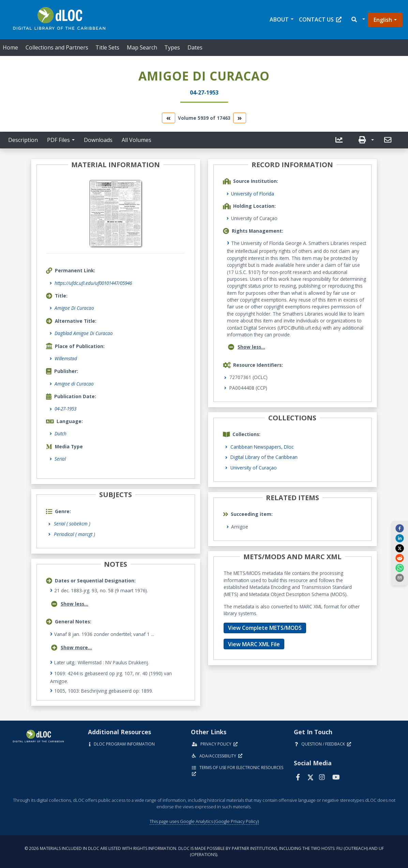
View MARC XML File (254, 644)
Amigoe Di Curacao (74, 308)
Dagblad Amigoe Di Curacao (84, 333)
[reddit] (399, 558)
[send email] (399, 578)
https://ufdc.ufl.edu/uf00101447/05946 (93, 283)
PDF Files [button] (58, 140)
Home (10, 47)
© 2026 (204, 851)
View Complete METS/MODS (265, 628)
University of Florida (253, 194)
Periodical (74, 534)
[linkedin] (399, 538)
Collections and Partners (57, 47)
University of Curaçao (254, 468)
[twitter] (399, 548)
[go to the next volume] (240, 118)
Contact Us (320, 19)
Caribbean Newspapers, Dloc (262, 447)
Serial (60, 459)
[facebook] (399, 528)
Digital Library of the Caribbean (264, 457)
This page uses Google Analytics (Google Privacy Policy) (204, 821)
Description (23, 140)
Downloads (98, 140)
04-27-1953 (65, 409)
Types (172, 47)
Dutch (61, 433)
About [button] (279, 19)
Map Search (142, 47)
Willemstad (66, 358)
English (383, 20)
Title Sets (107, 47)
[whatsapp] (399, 568)
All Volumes (137, 140)
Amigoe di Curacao (74, 384)
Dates (195, 47)
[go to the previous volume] (168, 118)
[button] (358, 20)
